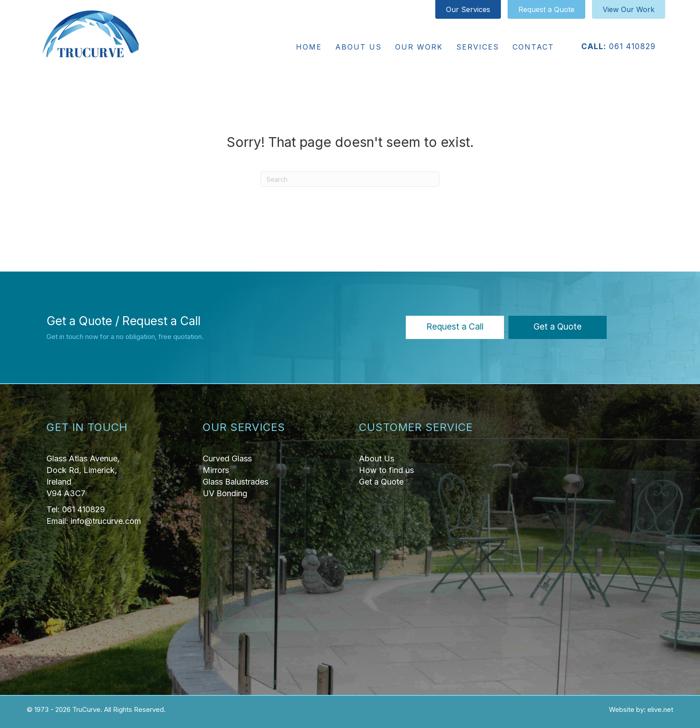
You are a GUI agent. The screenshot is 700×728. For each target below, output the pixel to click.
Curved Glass (227, 458)
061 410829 (632, 46)
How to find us (386, 470)
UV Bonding (225, 493)
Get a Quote (381, 482)
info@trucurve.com (106, 521)
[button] (455, 327)
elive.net (660, 709)
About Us (377, 458)
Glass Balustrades (235, 482)
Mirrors (216, 470)
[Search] (350, 179)
